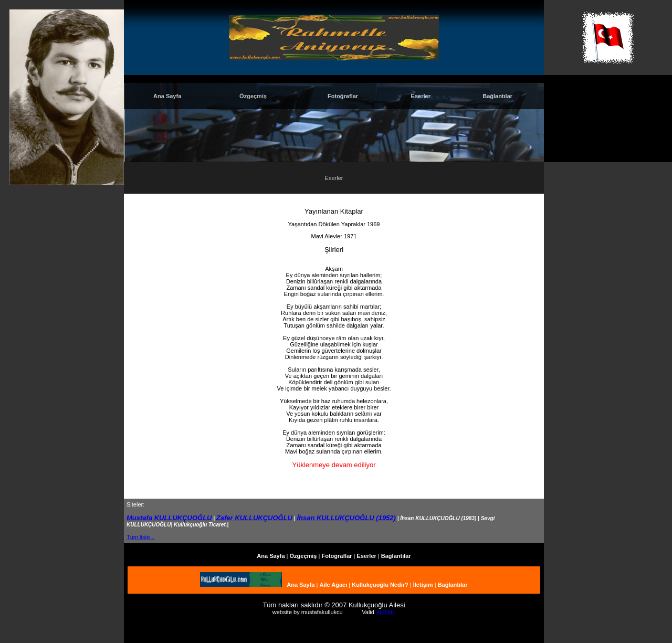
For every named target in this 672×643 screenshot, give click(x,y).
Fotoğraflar (343, 96)
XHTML (386, 612)
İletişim (423, 585)
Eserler (421, 96)
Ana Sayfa (167, 96)
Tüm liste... (141, 537)
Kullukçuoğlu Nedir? (380, 585)
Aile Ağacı (333, 585)
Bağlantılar (497, 96)
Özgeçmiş (253, 96)
